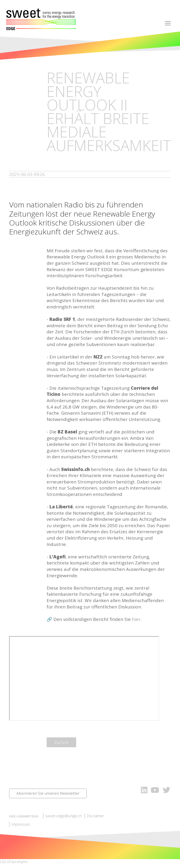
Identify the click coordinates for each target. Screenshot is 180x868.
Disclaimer (95, 816)
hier (136, 619)
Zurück (61, 742)
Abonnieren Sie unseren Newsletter (48, 793)
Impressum (21, 824)
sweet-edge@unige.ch (64, 816)
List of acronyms (14, 862)
